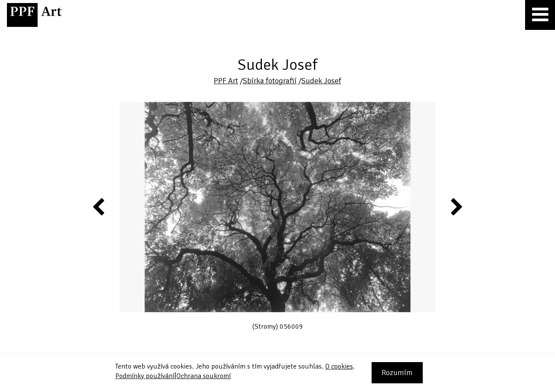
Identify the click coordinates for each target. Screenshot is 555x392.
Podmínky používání (145, 376)
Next (456, 206)
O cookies (339, 366)
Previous (99, 206)
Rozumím (397, 372)
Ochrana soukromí (204, 376)
